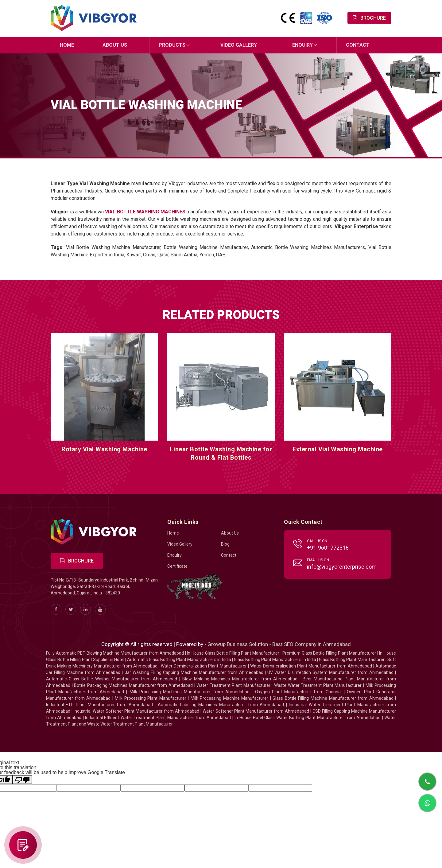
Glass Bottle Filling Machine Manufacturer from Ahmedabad (333, 698)
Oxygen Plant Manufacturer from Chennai (298, 692)
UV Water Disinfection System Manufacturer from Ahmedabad (330, 672)
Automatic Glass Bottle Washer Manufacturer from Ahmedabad (112, 679)
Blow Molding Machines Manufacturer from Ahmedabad (240, 679)
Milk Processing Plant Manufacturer (151, 698)
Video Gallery (239, 45)
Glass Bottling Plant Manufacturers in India (275, 660)
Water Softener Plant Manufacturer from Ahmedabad (256, 711)
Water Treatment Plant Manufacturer (234, 685)
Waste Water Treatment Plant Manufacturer (318, 685)
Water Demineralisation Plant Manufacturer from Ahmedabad (311, 666)
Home (67, 45)
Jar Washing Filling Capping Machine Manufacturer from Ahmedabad (194, 672)
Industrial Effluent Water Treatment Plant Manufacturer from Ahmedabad (158, 718)
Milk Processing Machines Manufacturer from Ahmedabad (190, 692)
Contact (358, 45)
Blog (225, 544)
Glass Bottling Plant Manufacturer (352, 660)
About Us (115, 45)
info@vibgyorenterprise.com (342, 567)
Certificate (177, 566)
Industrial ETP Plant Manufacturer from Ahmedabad (99, 705)
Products (172, 45)
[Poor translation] (22, 780)
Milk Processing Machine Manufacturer (230, 698)
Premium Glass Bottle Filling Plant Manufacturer (329, 653)
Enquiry (302, 45)
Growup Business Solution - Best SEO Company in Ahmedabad (279, 644)
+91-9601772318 (328, 548)
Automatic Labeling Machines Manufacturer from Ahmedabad (221, 705)
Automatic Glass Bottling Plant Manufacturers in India (179, 660)
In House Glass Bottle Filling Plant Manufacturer (233, 653)
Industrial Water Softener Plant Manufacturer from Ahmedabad (136, 711)
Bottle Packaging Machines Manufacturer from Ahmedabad (133, 685)
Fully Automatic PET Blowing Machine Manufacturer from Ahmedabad (115, 653)
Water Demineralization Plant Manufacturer (204, 666)
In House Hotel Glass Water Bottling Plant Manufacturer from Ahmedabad (308, 718)
